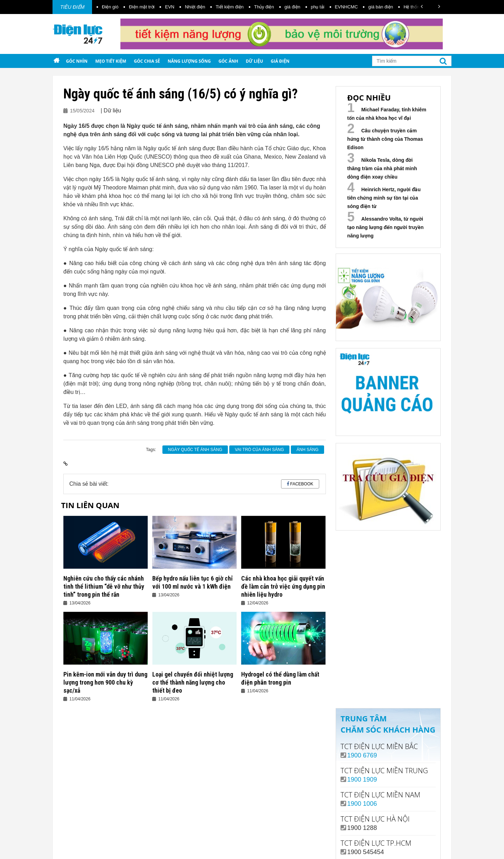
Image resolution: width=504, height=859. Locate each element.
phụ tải (318, 7)
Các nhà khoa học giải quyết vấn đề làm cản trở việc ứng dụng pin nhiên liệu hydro (283, 586)
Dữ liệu (254, 61)
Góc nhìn (77, 61)
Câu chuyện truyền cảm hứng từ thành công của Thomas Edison (385, 139)
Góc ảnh (228, 61)
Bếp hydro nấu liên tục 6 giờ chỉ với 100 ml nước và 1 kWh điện (192, 582)
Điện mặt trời (142, 7)
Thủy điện (264, 7)
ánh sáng (307, 450)
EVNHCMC (346, 7)
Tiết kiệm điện (230, 7)
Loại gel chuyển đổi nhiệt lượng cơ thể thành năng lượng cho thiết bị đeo (193, 682)
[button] (422, 6)
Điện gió (110, 7)
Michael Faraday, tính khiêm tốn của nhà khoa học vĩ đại (387, 114)
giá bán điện (381, 7)
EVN (170, 7)
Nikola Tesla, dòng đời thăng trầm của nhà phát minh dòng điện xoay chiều (382, 168)
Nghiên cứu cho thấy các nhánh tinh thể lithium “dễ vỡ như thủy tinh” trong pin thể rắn (104, 586)
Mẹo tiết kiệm (111, 61)
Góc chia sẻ (147, 61)
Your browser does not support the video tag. (388, 581)
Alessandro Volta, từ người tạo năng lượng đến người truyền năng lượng (385, 227)
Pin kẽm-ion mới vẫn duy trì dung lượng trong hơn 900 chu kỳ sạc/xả (105, 682)
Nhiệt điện (195, 7)
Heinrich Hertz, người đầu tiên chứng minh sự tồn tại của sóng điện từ (384, 198)
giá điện (292, 7)
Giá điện (280, 61)
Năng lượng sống (189, 61)
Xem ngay (388, 674)
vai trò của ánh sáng (259, 450)
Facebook (302, 484)
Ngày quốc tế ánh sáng (195, 450)
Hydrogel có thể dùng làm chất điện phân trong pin (280, 678)
